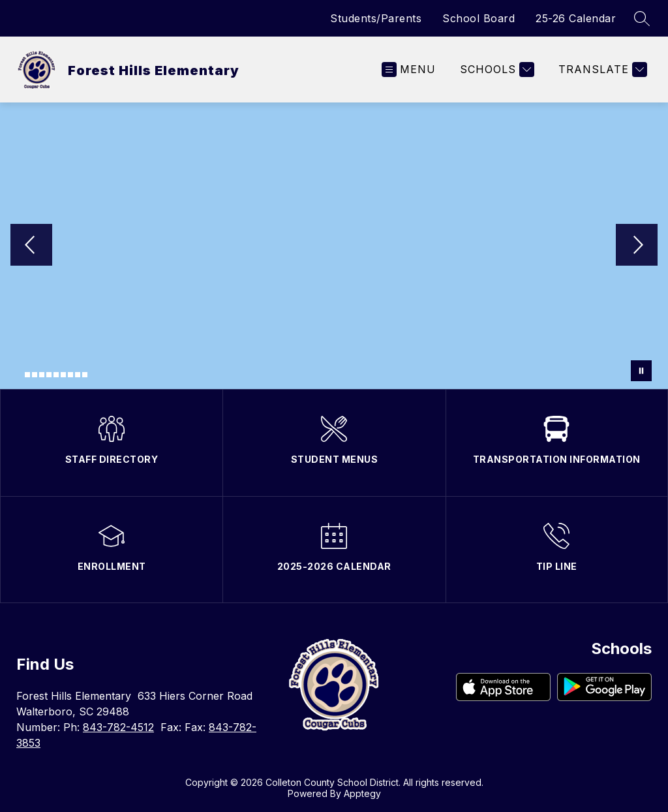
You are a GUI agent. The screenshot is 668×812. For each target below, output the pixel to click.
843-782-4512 (118, 727)
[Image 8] (70, 375)
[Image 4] (42, 375)
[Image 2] (27, 375)
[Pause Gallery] (641, 371)
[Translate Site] (601, 70)
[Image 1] (20, 377)
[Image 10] (85, 375)
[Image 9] (78, 375)
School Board (478, 18)
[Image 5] (49, 375)
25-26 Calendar (576, 18)
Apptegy (362, 793)
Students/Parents (376, 18)
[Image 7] (63, 375)
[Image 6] (56, 375)
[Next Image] (637, 246)
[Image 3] (35, 375)
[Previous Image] (31, 246)
